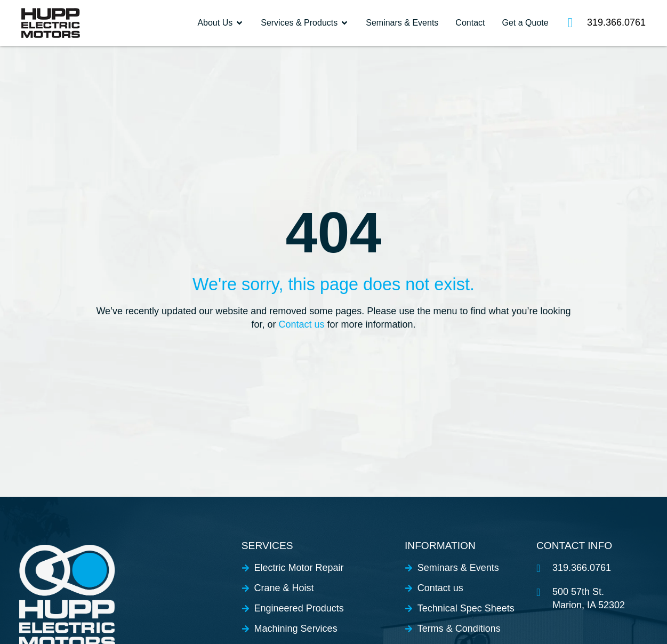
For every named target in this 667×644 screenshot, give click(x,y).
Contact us (301, 324)
